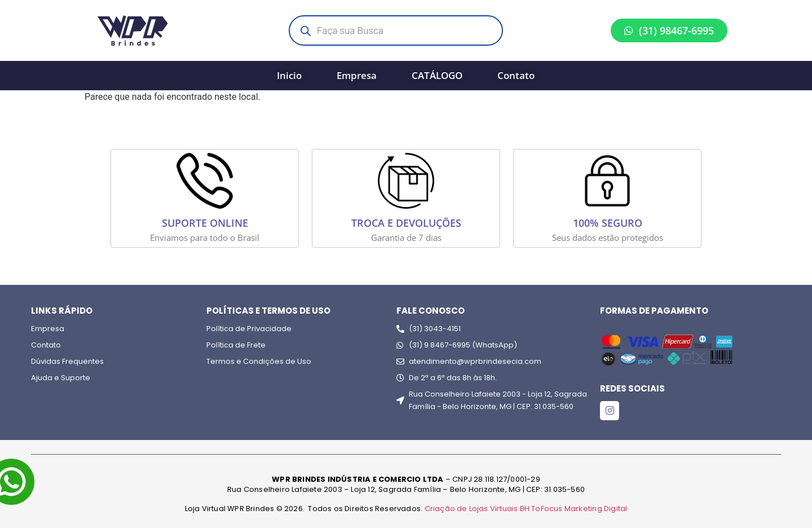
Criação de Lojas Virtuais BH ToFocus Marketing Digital (526, 509)
